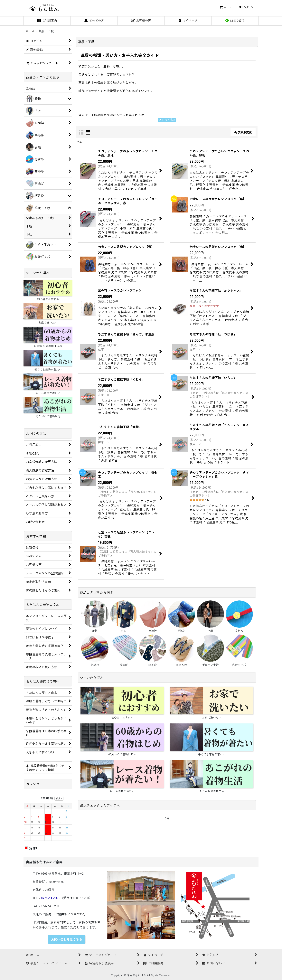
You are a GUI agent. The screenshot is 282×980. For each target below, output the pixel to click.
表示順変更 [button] (243, 132)
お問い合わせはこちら (67, 939)
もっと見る (167, 120)
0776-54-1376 (51, 898)
